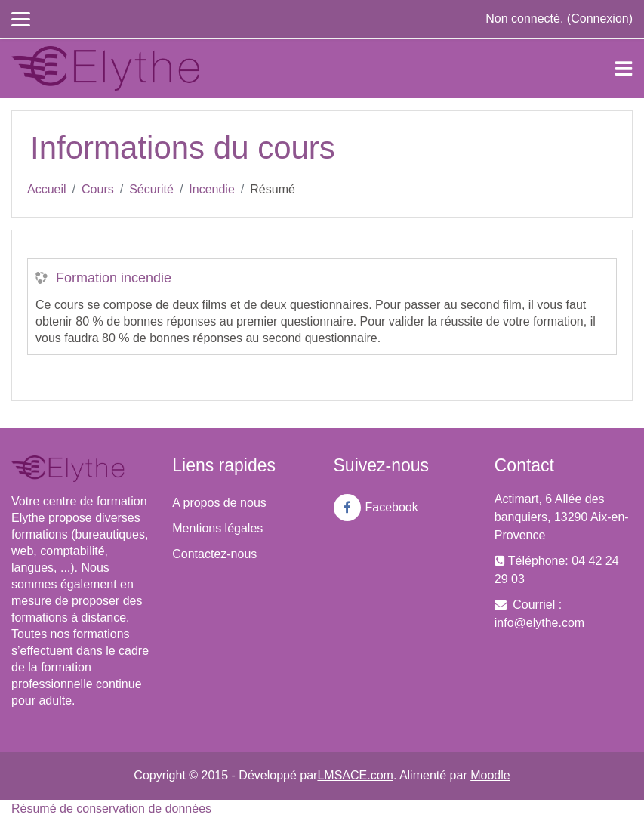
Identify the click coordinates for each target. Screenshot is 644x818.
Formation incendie (114, 278)
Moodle (490, 775)
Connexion (600, 19)
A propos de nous (219, 503)
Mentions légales (217, 528)
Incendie (212, 189)
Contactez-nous (214, 554)
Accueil (47, 189)
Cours (98, 189)
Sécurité (151, 189)
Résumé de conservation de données (111, 809)
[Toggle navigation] (624, 69)
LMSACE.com (355, 775)
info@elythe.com (539, 623)
